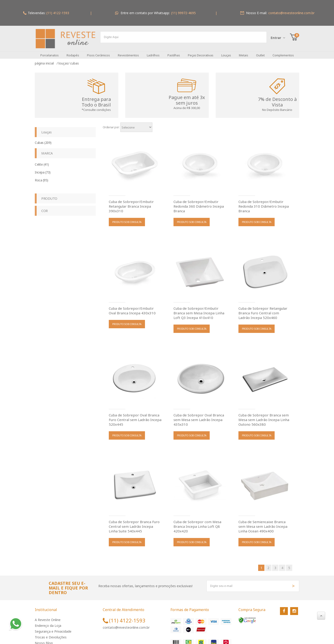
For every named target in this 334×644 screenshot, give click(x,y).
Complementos (283, 52)
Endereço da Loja (48, 623)
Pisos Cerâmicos (98, 52)
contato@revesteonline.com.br (126, 625)
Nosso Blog (44, 640)
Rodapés (73, 52)
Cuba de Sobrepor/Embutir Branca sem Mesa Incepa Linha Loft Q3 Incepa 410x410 (199, 310)
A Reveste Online (48, 617)
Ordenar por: (111, 124)
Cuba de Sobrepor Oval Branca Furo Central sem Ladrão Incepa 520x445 (135, 417)
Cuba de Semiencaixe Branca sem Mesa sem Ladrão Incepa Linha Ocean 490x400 (263, 523)
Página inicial (45, 60)
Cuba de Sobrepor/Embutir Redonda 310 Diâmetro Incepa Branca (264, 203)
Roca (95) (42, 177)
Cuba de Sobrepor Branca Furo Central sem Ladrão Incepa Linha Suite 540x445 (134, 523)
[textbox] (183, 37)
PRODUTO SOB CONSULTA (127, 219)
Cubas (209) (43, 140)
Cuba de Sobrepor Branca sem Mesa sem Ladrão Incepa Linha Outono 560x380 (264, 417)
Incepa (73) (43, 169)
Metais (244, 52)
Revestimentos (128, 52)
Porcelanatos (50, 52)
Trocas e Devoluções (51, 634)
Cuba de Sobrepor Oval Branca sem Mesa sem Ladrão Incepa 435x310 (199, 417)
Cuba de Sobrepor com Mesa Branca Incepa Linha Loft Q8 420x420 (197, 523)
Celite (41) (42, 162)
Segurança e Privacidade (53, 629)
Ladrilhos (153, 52)
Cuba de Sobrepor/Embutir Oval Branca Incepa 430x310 (132, 308)
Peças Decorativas (201, 52)
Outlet (260, 52)
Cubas (74, 60)
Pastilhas (174, 52)
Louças (226, 52)
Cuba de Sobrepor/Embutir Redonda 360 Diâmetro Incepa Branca (199, 203)
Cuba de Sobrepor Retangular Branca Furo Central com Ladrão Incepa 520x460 (263, 310)
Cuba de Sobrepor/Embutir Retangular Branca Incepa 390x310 (131, 203)
